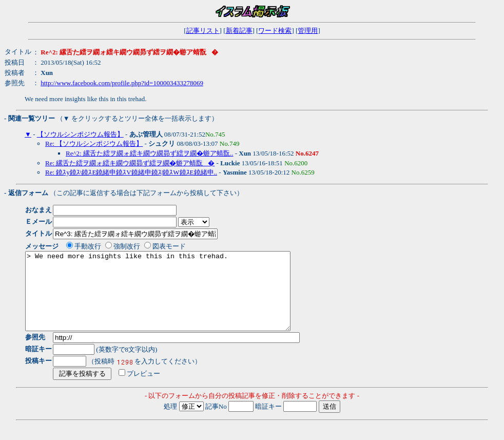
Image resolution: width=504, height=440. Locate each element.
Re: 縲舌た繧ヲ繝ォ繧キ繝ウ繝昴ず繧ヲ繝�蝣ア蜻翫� (130, 163)
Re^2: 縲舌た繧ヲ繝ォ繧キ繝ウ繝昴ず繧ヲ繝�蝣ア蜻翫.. (149, 153)
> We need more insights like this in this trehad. (174, 299)
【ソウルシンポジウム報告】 (80, 134)
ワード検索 (275, 31)
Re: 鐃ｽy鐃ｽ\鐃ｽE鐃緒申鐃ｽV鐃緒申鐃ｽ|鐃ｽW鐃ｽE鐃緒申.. (131, 172)
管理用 (308, 31)
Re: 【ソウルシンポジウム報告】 (94, 144)
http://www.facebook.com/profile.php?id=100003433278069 (122, 83)
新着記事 (239, 31)
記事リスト (203, 31)
